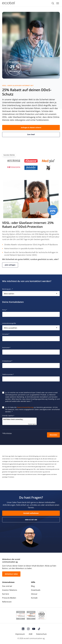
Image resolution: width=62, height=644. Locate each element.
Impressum (20, 634)
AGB (31, 634)
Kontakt (34, 598)
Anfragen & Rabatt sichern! (31, 127)
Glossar (34, 594)
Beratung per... (7, 289)
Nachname (6, 348)
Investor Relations (10, 590)
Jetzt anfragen (10, 265)
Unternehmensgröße (9, 323)
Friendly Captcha (8, 416)
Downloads (36, 590)
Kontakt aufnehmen (31, 513)
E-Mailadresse (7, 361)
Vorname (6, 334)
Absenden (53, 435)
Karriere (6, 594)
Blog (33, 586)
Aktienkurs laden (11, 574)
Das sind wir (7, 586)
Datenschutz (41, 634)
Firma (5, 310)
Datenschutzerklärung (25, 407)
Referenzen (7, 602)
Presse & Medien (9, 598)
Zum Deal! (31, 134)
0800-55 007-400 (31, 520)
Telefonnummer (8, 374)
